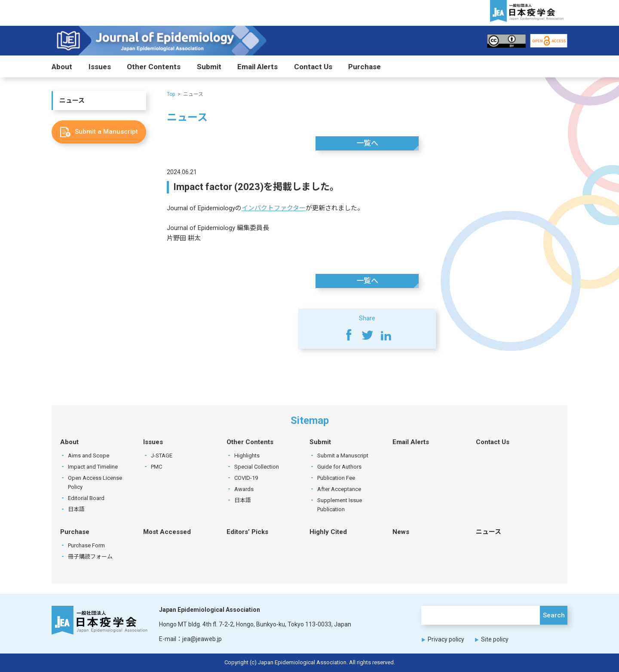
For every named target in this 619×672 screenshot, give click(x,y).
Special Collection (257, 467)
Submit (209, 67)
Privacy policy (446, 639)
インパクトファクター (274, 208)
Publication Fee (336, 478)
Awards (244, 489)
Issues (100, 67)
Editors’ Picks (247, 532)
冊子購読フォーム (90, 557)
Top (171, 94)
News (401, 532)
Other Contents (154, 67)
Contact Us (313, 67)
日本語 (76, 509)
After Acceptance (339, 489)
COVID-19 (246, 478)
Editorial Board (86, 498)
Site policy (495, 639)
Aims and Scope (89, 456)
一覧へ (367, 143)
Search (554, 615)
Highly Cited (328, 532)
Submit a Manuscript (343, 456)
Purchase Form (86, 545)
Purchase (365, 67)
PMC (156, 467)
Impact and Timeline (93, 467)
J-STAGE (162, 456)
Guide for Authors (339, 467)
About (62, 67)
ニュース (72, 101)
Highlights (247, 456)
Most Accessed (167, 532)
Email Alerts (257, 67)
